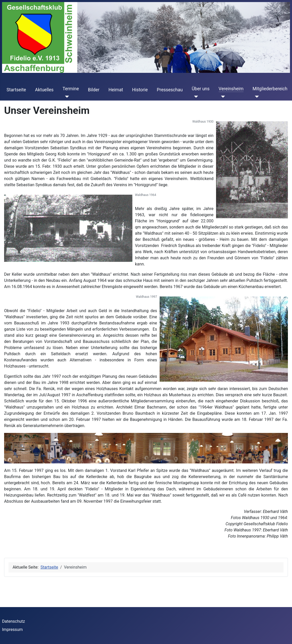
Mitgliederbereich (270, 89)
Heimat (116, 90)
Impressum (12, 630)
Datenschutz (13, 621)
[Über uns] (195, 96)
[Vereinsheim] (222, 96)
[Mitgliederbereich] (256, 96)
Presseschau (170, 90)
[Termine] (66, 96)
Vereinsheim (231, 89)
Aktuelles (44, 90)
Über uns (201, 89)
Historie (140, 90)
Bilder (94, 90)
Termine (71, 89)
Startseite (16, 90)
